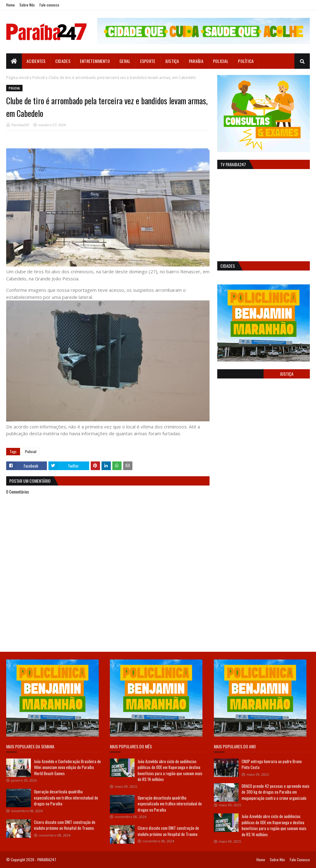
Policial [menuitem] (221, 61)
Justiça (287, 374)
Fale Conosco (300, 860)
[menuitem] (14, 61)
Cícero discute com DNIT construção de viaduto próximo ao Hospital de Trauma (65, 825)
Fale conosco (49, 5)
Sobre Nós (27, 5)
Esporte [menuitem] (148, 61)
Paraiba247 (20, 125)
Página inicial (17, 78)
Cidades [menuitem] (63, 61)
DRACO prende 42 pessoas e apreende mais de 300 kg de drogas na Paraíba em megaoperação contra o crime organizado (276, 792)
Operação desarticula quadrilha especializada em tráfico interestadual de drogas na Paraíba (66, 798)
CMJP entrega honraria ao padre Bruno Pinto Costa (272, 764)
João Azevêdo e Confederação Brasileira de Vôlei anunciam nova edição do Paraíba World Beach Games (67, 767)
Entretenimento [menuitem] (95, 61)
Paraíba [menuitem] (196, 61)
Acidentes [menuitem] (36, 61)
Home (10, 5)
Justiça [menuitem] (172, 61)
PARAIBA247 (47, 860)
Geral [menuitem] (125, 61)
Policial (39, 78)
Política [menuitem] (246, 61)
